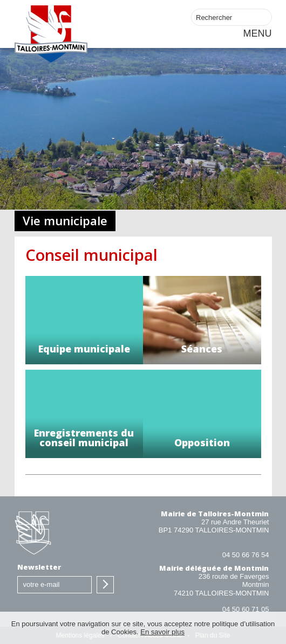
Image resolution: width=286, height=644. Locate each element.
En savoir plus (162, 632)
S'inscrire (105, 585)
